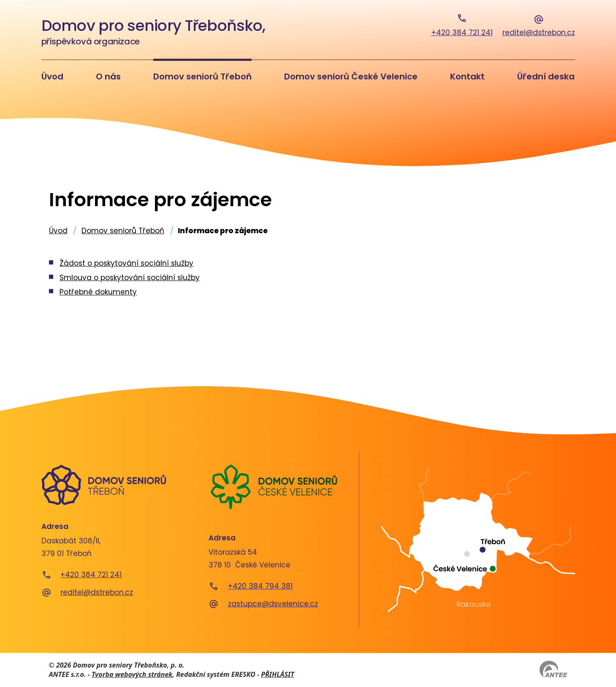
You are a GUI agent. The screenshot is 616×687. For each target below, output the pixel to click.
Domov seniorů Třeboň (202, 76)
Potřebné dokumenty (98, 292)
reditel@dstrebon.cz (97, 592)
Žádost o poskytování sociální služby (126, 263)
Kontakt (467, 76)
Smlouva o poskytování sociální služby (130, 278)
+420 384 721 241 (91, 575)
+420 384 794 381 (260, 586)
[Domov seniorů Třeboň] (104, 485)
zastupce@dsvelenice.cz (273, 604)
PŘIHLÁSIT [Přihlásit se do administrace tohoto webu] (277, 674)
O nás (108, 76)
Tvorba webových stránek (132, 674)
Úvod (52, 76)
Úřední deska (546, 76)
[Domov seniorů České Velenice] (274, 487)
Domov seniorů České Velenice (351, 76)
